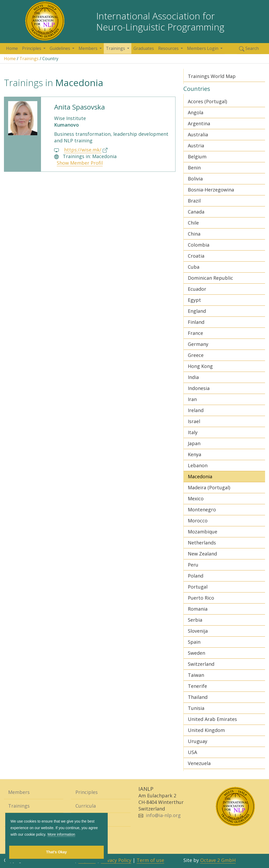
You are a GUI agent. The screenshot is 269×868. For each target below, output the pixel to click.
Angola (196, 112)
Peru (193, 565)
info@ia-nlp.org (163, 815)
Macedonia (200, 476)
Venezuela (199, 763)
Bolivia (195, 179)
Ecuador (197, 289)
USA (192, 752)
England (197, 311)
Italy (193, 432)
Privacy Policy (116, 860)
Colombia (199, 245)
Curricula (86, 806)
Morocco (198, 521)
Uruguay (198, 741)
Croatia (196, 256)
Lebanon (198, 465)
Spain (194, 642)
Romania (198, 609)
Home (12, 48)
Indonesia (199, 388)
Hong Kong (200, 366)
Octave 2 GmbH (218, 860)
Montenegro (202, 510)
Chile (193, 223)
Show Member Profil (80, 163)
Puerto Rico (201, 598)
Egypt (194, 300)
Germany (198, 344)
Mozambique (203, 532)
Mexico (196, 498)
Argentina (199, 123)
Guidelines (60, 48)
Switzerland (201, 664)
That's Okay (57, 852)
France (195, 333)
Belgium (197, 157)
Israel (194, 421)
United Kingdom (206, 730)
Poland (196, 576)
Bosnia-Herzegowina (211, 190)
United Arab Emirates (212, 719)
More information (61, 834)
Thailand (198, 697)
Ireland (196, 410)
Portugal (198, 587)
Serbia (195, 620)
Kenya (195, 454)
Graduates (144, 48)
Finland (196, 322)
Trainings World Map (212, 76)
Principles (32, 48)
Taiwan (196, 675)
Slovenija (198, 631)
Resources (169, 48)
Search (249, 48)
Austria (196, 145)
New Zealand (202, 554)
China (194, 234)
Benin (194, 168)
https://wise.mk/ (83, 150)
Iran (192, 399)
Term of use (150, 860)
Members (89, 48)
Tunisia (196, 708)
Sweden (196, 653)
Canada (196, 212)
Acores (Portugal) (207, 101)
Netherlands (202, 543)
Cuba (194, 267)
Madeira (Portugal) (209, 487)
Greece (196, 355)
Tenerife (197, 686)
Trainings (116, 48)
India (193, 377)
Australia (198, 134)
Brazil (194, 201)
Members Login (203, 48)
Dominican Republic (210, 278)
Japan (194, 443)
